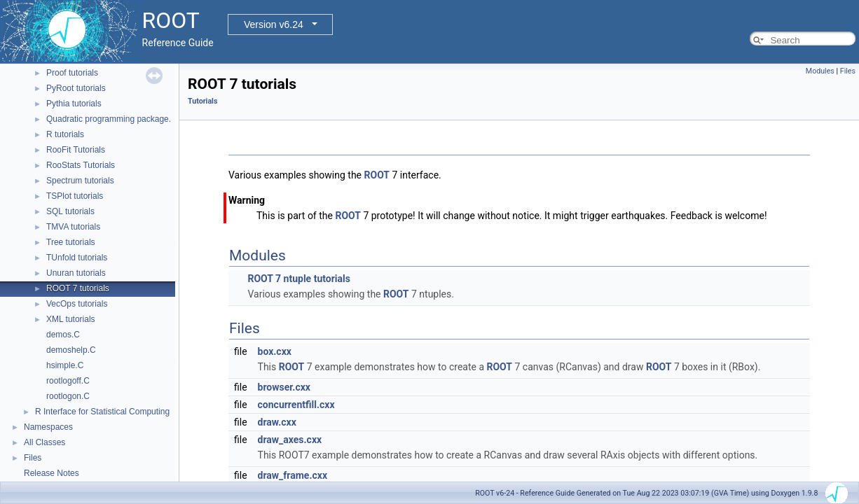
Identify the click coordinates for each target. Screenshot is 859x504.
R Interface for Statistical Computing (102, 412)
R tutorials (65, 134)
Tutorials (202, 101)
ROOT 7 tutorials (78, 288)
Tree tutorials (71, 242)
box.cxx (275, 351)
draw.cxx (277, 422)
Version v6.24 (274, 24)
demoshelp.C (71, 350)
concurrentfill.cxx (296, 405)
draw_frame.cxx (293, 475)
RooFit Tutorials (76, 150)
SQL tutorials (70, 211)
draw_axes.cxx (290, 440)
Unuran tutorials (76, 273)
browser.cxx (284, 387)
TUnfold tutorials (77, 258)
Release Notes (51, 473)
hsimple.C (65, 365)
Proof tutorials (72, 73)
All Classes (44, 442)
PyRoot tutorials (76, 88)
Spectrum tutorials (80, 181)
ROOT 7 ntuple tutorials (298, 279)
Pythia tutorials (74, 104)
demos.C (63, 335)
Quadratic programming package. (109, 119)
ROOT (377, 175)
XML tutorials (71, 319)
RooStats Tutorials (81, 165)
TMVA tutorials (73, 227)
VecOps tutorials (77, 304)
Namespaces (48, 427)
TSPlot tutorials (75, 196)
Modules (820, 71)
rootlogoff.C (68, 381)
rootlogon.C (68, 396)
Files (33, 458)
